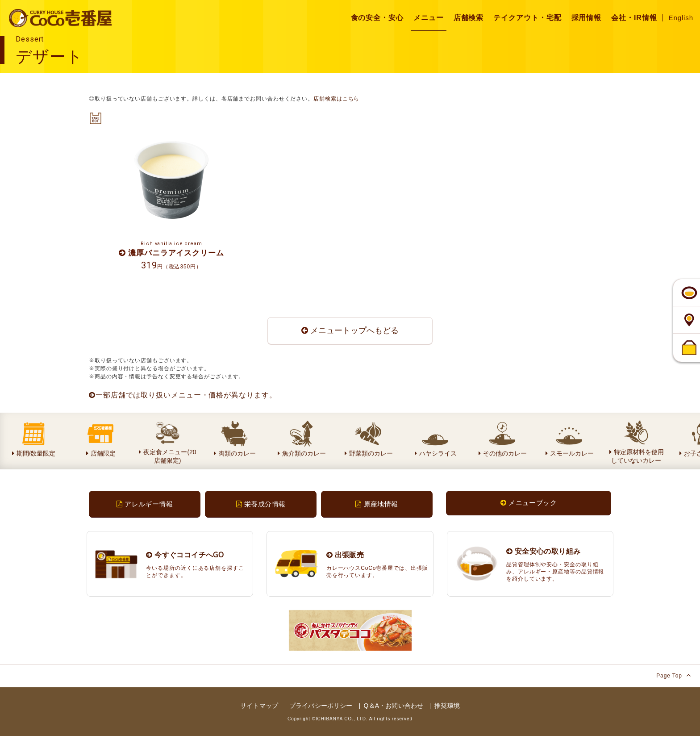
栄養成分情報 (261, 507)
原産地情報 (377, 507)
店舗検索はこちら (336, 99)
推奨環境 (447, 710)
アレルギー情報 (145, 507)
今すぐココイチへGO (185, 558)
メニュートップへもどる (350, 333)
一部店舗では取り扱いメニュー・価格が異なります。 (183, 398)
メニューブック (529, 506)
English (681, 18)
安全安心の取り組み (543, 555)
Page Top (674, 679)
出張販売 (345, 558)
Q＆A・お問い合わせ (394, 710)
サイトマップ (259, 710)
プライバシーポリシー (321, 710)
